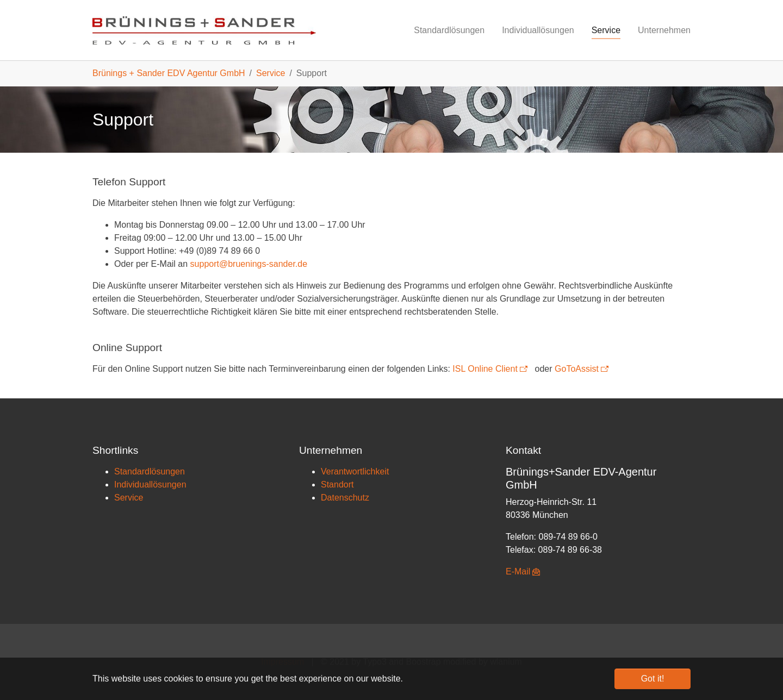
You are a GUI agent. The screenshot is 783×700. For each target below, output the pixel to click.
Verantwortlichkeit (355, 471)
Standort (337, 485)
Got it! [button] (653, 679)
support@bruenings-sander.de (249, 264)
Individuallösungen (150, 485)
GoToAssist (577, 369)
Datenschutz (345, 498)
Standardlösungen (150, 471)
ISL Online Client (485, 369)
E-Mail (518, 571)
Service (129, 498)
